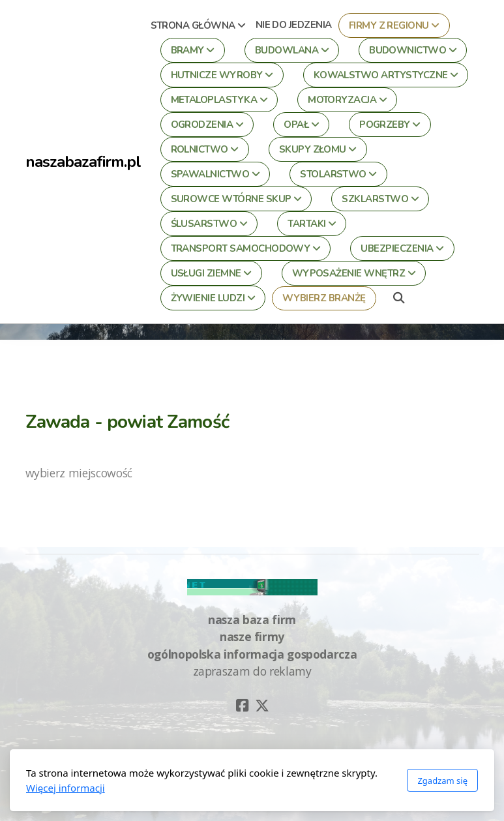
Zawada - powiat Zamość (127, 422)
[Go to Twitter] (262, 706)
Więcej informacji (66, 788)
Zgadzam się (442, 781)
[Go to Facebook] (243, 706)
